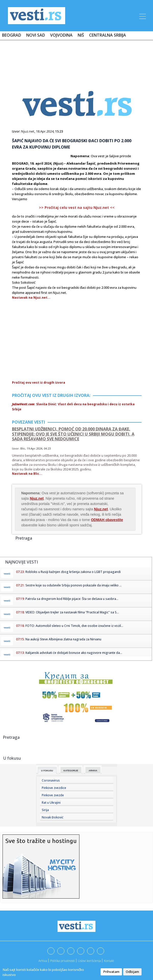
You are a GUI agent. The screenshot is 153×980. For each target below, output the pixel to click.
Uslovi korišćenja (89, 961)
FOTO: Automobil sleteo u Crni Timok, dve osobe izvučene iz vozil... (74, 626)
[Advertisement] (77, 59)
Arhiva (93, 771)
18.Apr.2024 (45, 131)
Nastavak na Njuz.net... (31, 298)
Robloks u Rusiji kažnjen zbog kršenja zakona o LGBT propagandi (73, 572)
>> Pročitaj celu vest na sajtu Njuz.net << (77, 207)
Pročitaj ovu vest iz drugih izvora (39, 383)
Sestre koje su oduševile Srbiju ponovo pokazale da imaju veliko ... (74, 585)
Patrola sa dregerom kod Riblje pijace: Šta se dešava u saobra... (72, 599)
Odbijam (132, 972)
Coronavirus (51, 780)
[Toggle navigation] (142, 16)
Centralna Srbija (108, 35)
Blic (23, 448)
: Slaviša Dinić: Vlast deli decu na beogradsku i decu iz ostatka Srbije (73, 407)
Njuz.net (28, 131)
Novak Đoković (53, 817)
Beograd (12, 35)
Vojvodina (61, 35)
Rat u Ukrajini (51, 803)
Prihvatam (111, 972)
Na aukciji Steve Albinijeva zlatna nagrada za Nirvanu (63, 639)
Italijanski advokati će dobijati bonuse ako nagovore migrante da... (74, 653)
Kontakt (109, 961)
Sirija (45, 810)
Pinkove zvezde (53, 795)
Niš (81, 35)
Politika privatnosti (62, 961)
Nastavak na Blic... (27, 474)
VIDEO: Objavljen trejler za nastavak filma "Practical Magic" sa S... (72, 612)
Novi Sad (36, 35)
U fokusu (47, 771)
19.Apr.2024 (34, 448)
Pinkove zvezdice (54, 788)
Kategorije (71, 771)
